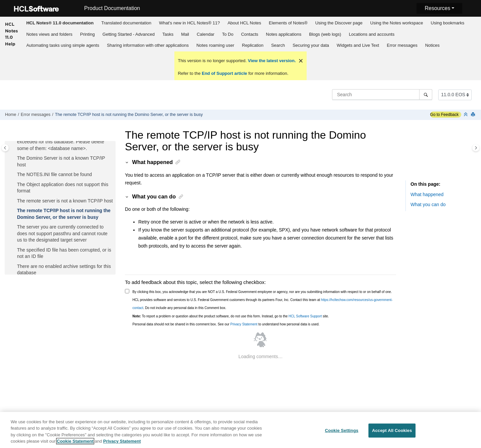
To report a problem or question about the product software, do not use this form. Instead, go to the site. (231, 316)
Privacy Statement (244, 324)
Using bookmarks (448, 23)
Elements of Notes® (288, 23)
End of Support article (224, 73)
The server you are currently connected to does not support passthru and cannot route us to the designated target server (62, 233)
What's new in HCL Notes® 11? (189, 23)
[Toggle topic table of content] (476, 148)
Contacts (250, 34)
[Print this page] (474, 115)
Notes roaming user (215, 45)
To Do (228, 34)
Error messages (402, 45)
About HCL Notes (244, 23)
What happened (427, 194)
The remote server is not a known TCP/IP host (65, 201)
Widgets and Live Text (358, 45)
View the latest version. (271, 61)
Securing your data (311, 45)
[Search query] (382, 95)
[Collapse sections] (466, 115)
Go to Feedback (444, 115)
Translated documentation (126, 23)
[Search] (426, 95)
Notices (432, 45)
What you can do (428, 204)
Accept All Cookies (392, 434)
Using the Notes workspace (396, 23)
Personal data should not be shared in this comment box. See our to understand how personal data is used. (226, 324)
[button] (14, 158)
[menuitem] (60, 23)
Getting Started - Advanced (129, 34)
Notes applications (284, 34)
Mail (185, 34)
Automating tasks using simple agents (63, 45)
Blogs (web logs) (325, 34)
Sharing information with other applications (148, 45)
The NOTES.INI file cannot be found (54, 174)
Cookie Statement (75, 445)
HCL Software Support (305, 316)
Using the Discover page (339, 23)
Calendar (206, 34)
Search (278, 45)
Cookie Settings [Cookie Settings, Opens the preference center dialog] (342, 434)
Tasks (168, 34)
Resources (437, 8)
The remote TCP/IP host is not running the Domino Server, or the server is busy (129, 115)
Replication (253, 45)
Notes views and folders (49, 34)
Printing (88, 34)
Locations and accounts (372, 34)
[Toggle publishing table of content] (5, 148)
